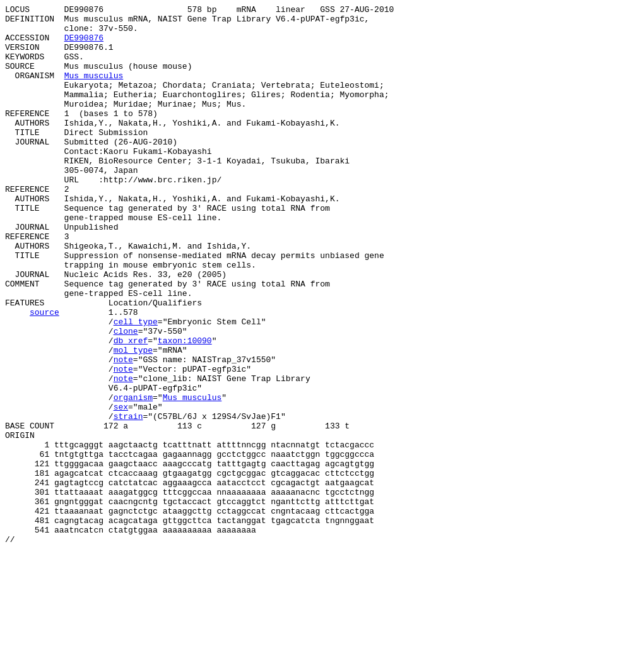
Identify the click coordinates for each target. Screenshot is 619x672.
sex (121, 488)
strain (128, 499)
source (44, 374)
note (123, 431)
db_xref (131, 408)
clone (126, 397)
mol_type (133, 420)
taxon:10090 (185, 408)
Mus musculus (94, 90)
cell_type (136, 386)
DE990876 (84, 45)
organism (133, 476)
